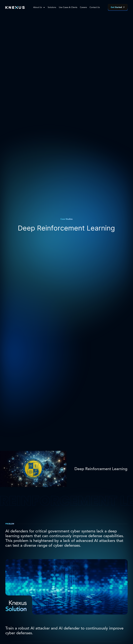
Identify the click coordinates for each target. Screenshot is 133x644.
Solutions (52, 7)
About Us (39, 7)
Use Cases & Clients (68, 7)
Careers (83, 7)
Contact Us (95, 7)
